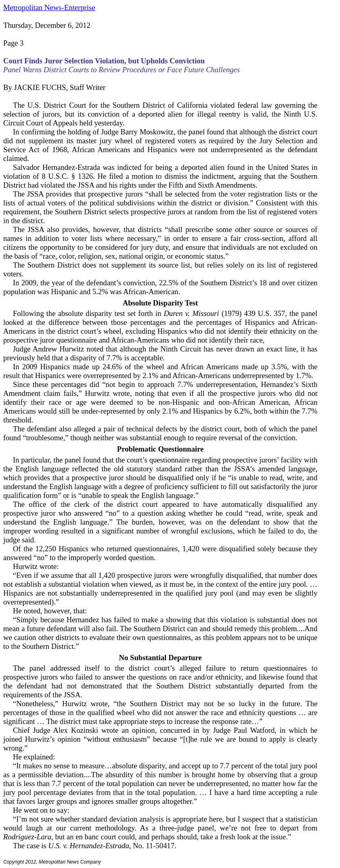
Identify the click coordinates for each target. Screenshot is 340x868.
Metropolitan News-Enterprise (49, 7)
